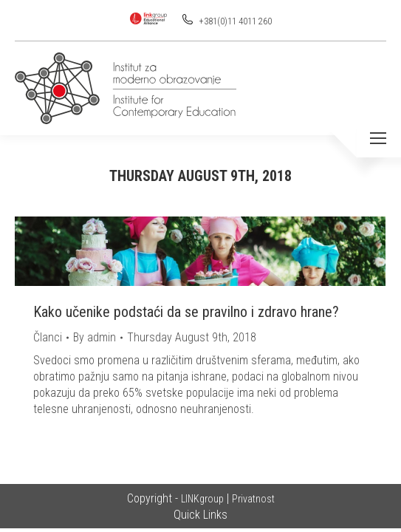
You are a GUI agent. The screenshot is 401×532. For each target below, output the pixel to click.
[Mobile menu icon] (378, 138)
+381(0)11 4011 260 (234, 21)
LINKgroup (202, 499)
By (95, 337)
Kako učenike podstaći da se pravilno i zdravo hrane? (186, 312)
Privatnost (253, 499)
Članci (48, 337)
